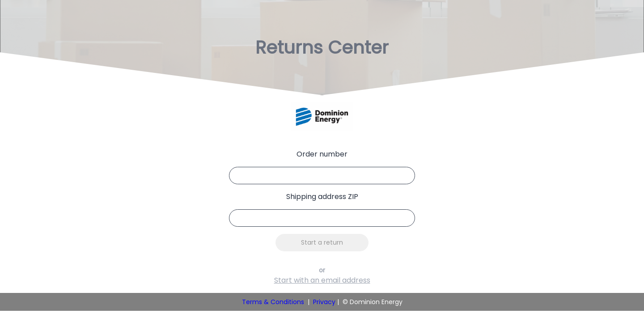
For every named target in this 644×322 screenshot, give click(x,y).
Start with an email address (322, 280)
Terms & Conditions (273, 302)
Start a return (322, 242)
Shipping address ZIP (322, 197)
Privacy (324, 302)
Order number (322, 154)
